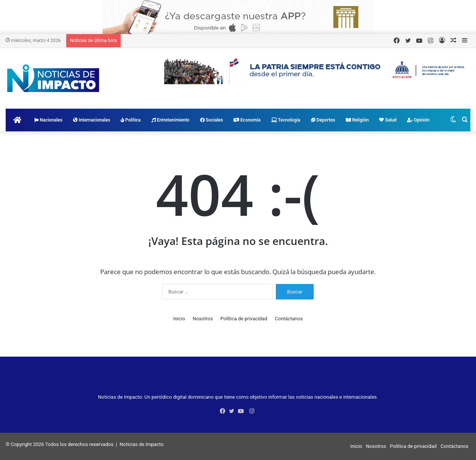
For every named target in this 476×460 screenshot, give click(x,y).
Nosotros (203, 319)
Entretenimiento (170, 120)
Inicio (179, 319)
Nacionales (48, 120)
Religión (357, 120)
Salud (388, 120)
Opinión (418, 120)
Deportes (323, 120)
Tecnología (286, 120)
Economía (247, 120)
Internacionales (92, 120)
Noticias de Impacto (142, 444)
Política (131, 120)
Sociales (212, 120)
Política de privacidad (244, 319)
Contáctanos (289, 319)
